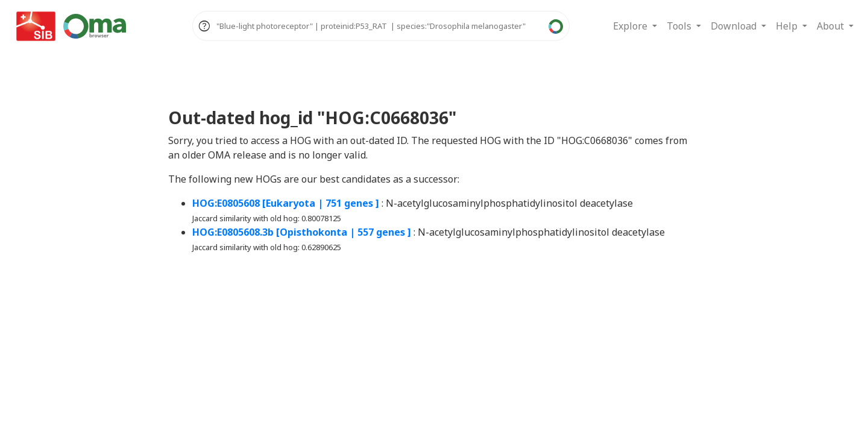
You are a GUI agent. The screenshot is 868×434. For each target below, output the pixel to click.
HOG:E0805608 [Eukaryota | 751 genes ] (286, 203)
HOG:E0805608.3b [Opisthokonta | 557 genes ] (302, 232)
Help (788, 26)
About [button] (832, 26)
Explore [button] (631, 26)
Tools (680, 26)
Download (735, 26)
